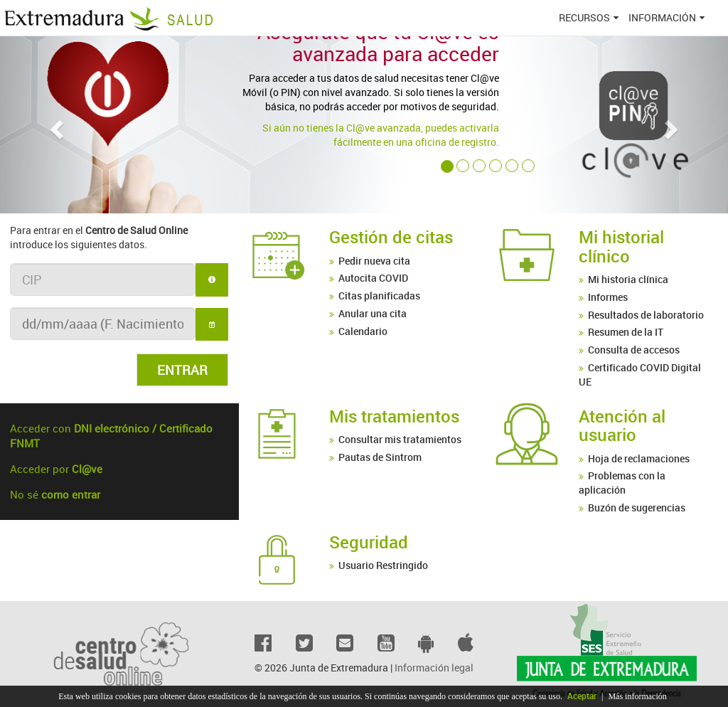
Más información (637, 696)
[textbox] (103, 280)
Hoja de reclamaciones (639, 458)
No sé (55, 495)
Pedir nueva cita (374, 261)
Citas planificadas (379, 296)
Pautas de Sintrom (380, 457)
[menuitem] (590, 18)
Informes (608, 297)
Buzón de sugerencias (637, 507)
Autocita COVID (373, 278)
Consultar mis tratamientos (400, 439)
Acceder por (56, 469)
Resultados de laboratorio (646, 315)
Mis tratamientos (394, 416)
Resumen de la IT (626, 332)
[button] (55, 125)
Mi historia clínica (628, 279)
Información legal (434, 668)
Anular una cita (373, 313)
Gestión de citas (391, 237)
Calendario (363, 331)
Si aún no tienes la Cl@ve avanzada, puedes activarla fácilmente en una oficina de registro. (381, 135)
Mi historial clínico (621, 246)
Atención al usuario (622, 425)
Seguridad (369, 542)
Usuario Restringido (383, 565)
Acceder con (111, 436)
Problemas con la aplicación (622, 483)
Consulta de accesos (634, 350)
